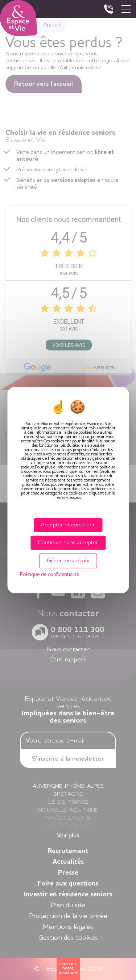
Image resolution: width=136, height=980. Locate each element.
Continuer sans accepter (68, 542)
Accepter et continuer (68, 525)
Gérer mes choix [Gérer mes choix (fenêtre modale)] (68, 561)
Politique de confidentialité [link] (50, 575)
